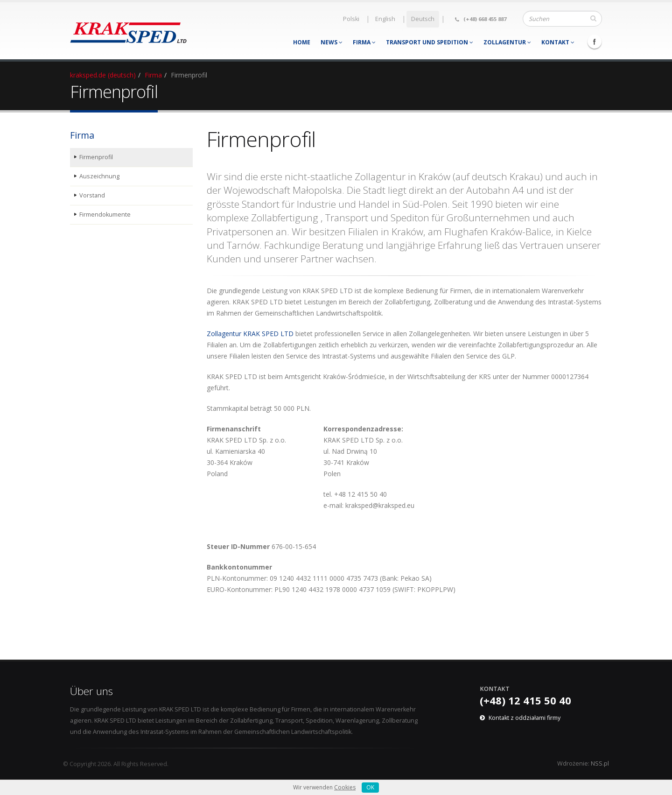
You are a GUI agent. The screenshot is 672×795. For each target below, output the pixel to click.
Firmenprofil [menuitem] (96, 157)
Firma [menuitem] (364, 42)
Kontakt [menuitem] (558, 42)
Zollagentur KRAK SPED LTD (250, 334)
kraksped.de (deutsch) (103, 75)
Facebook (595, 42)
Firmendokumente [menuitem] (105, 215)
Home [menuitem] (302, 42)
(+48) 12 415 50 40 (525, 700)
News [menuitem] (332, 42)
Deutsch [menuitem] (423, 19)
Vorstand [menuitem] (92, 195)
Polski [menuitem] (351, 19)
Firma (153, 75)
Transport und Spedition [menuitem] (430, 42)
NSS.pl (600, 763)
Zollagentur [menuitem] (507, 42)
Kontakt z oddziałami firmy (525, 718)
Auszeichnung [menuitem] (99, 176)
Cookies (345, 787)
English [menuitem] (385, 19)
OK (370, 787)
